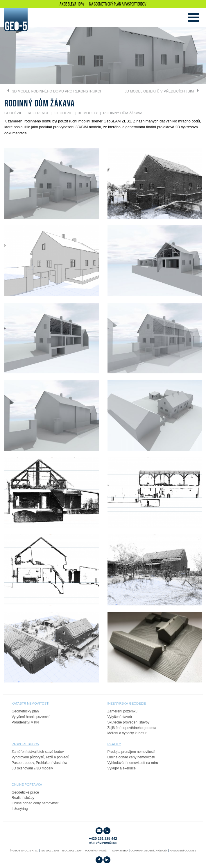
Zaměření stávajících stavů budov (38, 752)
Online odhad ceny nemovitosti (131, 757)
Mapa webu (120, 851)
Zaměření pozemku (122, 711)
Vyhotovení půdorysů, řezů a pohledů (40, 757)
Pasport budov (23, 763)
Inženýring (20, 809)
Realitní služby (23, 798)
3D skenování (22, 768)
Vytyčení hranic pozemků (31, 717)
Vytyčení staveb (120, 717)
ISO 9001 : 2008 (50, 851)
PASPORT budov (25, 744)
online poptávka (27, 785)
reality (114, 744)
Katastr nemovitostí (31, 703)
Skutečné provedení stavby (129, 722)
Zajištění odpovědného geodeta (132, 728)
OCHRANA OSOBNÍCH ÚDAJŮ (149, 851)
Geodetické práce (25, 792)
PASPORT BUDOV (135, 4)
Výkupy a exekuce (122, 768)
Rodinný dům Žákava (123, 113)
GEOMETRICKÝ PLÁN (108, 4)
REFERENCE (38, 113)
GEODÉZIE (13, 113)
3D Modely (88, 113)
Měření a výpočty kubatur (127, 733)
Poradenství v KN (25, 722)
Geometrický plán (25, 711)
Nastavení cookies (183, 851)
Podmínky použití (97, 851)
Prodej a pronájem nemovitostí (131, 752)
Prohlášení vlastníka (51, 763)
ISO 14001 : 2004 (72, 851)
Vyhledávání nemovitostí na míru (133, 763)
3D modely (45, 768)
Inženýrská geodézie (127, 703)
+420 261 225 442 (103, 841)
